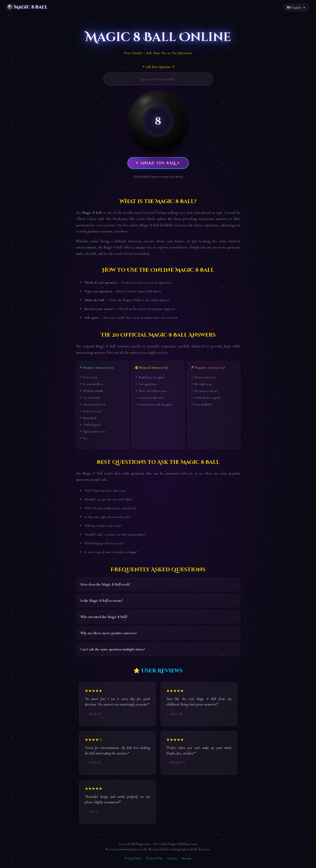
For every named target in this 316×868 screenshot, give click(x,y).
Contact (172, 858)
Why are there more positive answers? (109, 633)
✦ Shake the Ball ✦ (158, 163)
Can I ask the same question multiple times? (113, 649)
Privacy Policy (133, 858)
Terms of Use (154, 858)
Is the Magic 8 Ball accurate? (102, 601)
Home (7, 19)
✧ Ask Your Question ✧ (158, 67)
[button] (158, 121)
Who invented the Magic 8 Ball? (104, 617)
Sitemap (186, 858)
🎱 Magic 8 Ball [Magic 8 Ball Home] (27, 7)
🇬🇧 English (294, 7)
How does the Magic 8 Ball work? (105, 584)
